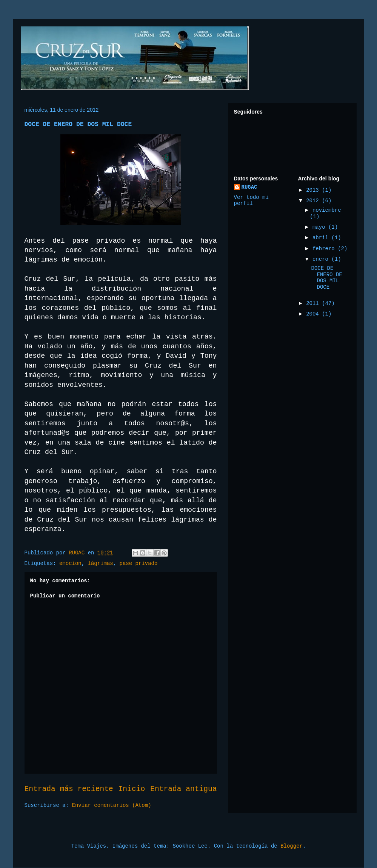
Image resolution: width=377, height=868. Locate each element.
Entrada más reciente (69, 789)
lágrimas (101, 563)
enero (322, 259)
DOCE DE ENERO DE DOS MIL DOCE (326, 278)
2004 (314, 314)
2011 (314, 303)
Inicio (132, 789)
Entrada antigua (183, 789)
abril (322, 238)
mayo (320, 227)
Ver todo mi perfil (251, 200)
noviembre (327, 210)
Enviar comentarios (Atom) (112, 805)
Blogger (292, 846)
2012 (314, 201)
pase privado (139, 563)
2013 (314, 190)
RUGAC (249, 187)
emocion (70, 563)
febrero (325, 249)
